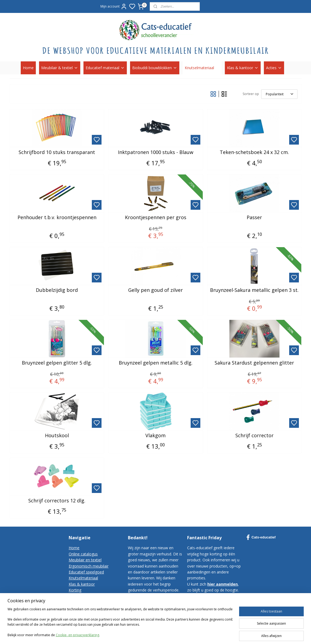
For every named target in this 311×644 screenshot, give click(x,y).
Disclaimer (78, 614)
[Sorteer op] (279, 94)
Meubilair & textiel (60, 68)
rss (220, 634)
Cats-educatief (261, 537)
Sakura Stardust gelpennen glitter (254, 363)
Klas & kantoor (243, 68)
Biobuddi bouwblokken (155, 68)
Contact (76, 596)
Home (28, 68)
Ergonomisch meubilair (89, 566)
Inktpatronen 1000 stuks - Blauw (155, 152)
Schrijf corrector (254, 436)
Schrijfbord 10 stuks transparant (57, 152)
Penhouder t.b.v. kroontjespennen (57, 218)
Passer (254, 218)
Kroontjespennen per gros (155, 218)
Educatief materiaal (105, 68)
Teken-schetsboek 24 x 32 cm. (254, 152)
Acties (274, 68)
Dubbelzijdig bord (57, 290)
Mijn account (114, 6)
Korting (75, 590)
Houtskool (57, 436)
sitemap (209, 634)
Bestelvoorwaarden (86, 602)
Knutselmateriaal (202, 68)
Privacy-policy (81, 608)
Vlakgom (155, 436)
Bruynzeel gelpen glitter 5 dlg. (57, 363)
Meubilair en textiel (85, 560)
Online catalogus (83, 554)
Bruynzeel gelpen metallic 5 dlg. (155, 363)
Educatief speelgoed (86, 572)
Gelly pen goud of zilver (155, 290)
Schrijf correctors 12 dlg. (57, 501)
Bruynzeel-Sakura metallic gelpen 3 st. (254, 290)
